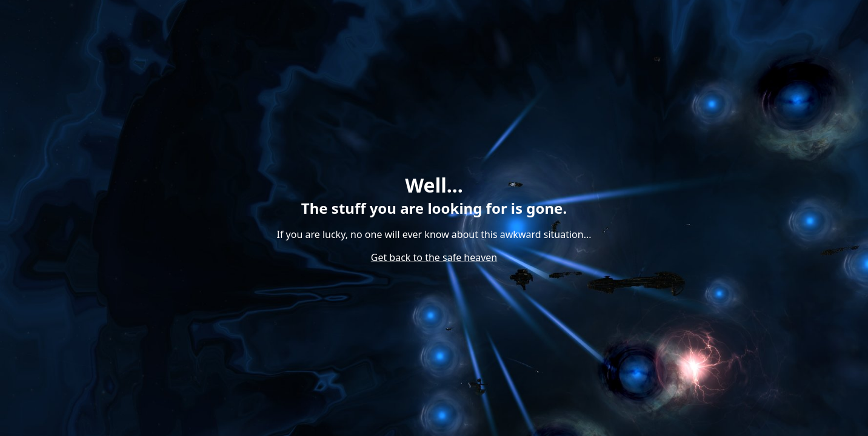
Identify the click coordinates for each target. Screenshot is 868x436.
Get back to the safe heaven (434, 257)
